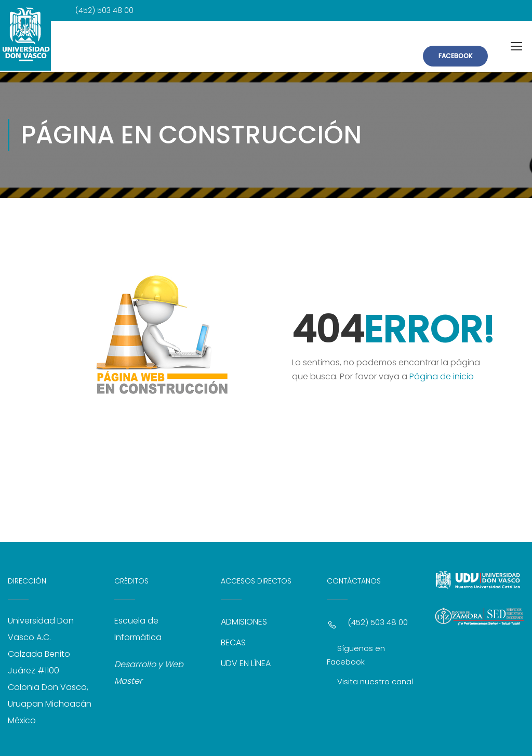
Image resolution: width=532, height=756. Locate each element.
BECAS (233, 639)
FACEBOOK (455, 55)
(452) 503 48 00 (378, 619)
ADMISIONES (244, 618)
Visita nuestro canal (375, 678)
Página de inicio (442, 373)
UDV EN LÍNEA (246, 660)
